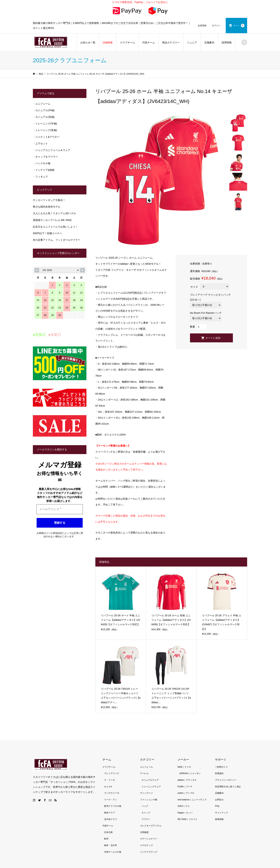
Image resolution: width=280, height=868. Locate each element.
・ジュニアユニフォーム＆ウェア (52, 150)
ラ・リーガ (109, 780)
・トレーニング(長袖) (45, 130)
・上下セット (40, 144)
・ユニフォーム (42, 104)
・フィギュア (40, 177)
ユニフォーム (146, 767)
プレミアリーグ (112, 773)
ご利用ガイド (221, 767)
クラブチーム (127, 42)
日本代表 (108, 832)
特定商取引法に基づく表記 (228, 787)
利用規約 (219, 773)
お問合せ (219, 800)
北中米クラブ (111, 819)
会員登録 (202, 26)
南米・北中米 (111, 845)
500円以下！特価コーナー (47, 233)
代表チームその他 (113, 852)
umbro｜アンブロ (186, 793)
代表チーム (149, 42)
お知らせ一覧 (88, 42)
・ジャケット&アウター (46, 137)
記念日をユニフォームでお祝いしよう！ (55, 227)
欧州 (106, 839)
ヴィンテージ (146, 793)
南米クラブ (109, 813)
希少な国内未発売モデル (47, 207)
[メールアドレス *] (60, 509)
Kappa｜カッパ (185, 813)
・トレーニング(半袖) (45, 124)
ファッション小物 (149, 800)
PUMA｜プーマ (185, 787)
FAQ (217, 806)
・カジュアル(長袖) (44, 117)
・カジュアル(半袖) (44, 110)
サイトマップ (221, 813)
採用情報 (227, 42)
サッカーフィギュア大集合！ (49, 200)
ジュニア (192, 42)
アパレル (144, 773)
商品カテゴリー (171, 42)
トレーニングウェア (151, 787)
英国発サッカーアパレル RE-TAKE (52, 220)
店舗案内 (209, 42)
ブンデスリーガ (112, 793)
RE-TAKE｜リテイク (187, 819)
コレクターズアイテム (151, 826)
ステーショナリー (149, 839)
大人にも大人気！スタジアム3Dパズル (54, 213)
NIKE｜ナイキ (184, 767)
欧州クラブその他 (113, 806)
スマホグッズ (146, 845)
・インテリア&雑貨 (44, 170)
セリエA (108, 787)
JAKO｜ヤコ (183, 806)
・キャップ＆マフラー (45, 157)
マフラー (146, 819)
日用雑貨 (144, 832)
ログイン (216, 26)
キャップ (146, 813)
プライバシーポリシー (226, 780)
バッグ (145, 806)
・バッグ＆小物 (42, 163)
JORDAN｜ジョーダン (190, 773)
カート (239, 26)
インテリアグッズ (149, 852)
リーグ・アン (111, 800)
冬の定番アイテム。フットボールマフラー (57, 240)
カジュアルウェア (150, 780)
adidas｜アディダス (187, 780)
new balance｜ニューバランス (192, 800)
